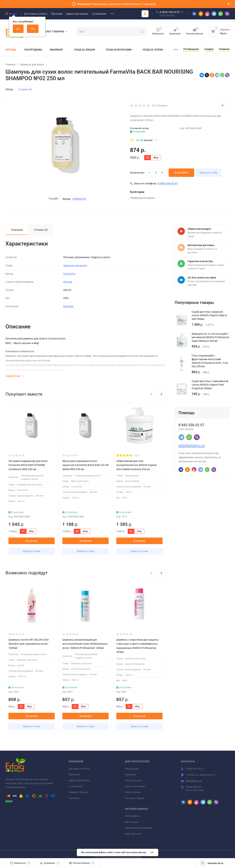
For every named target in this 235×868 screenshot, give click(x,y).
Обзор (9, 89)
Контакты (74, 798)
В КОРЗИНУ (182, 173)
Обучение (74, 775)
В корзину (32, 541)
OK (152, 852)
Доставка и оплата (79, 769)
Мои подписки (133, 834)
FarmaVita (69, 274)
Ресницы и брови (135, 798)
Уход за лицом (133, 780)
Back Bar (68, 306)
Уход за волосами (135, 786)
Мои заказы (132, 822)
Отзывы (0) (25, 89)
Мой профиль (132, 816)
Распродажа (132, 769)
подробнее (15, 376)
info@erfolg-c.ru (192, 446)
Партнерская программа (139, 828)
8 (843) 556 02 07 (170, 12)
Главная (10, 64)
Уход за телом (133, 792)
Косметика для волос (143, 198)
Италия (68, 282)
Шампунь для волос (32, 64)
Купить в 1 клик (211, 173)
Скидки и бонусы (78, 792)
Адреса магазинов (79, 780)
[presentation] (151, 394)
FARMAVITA (79, 199)
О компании (76, 786)
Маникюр (130, 775)
